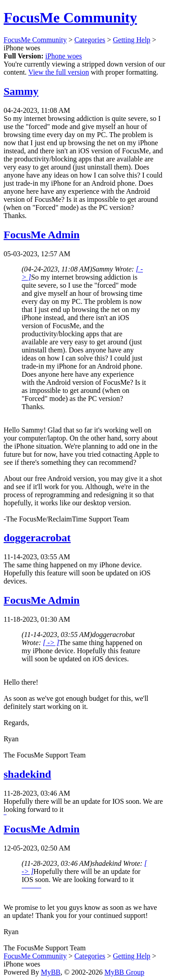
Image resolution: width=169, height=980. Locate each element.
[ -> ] (51, 643)
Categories (90, 40)
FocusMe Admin (42, 235)
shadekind (27, 774)
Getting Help (132, 40)
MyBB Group (124, 972)
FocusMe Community (70, 18)
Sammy (21, 91)
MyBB (51, 972)
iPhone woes (63, 56)
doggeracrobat (37, 538)
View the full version (59, 72)
